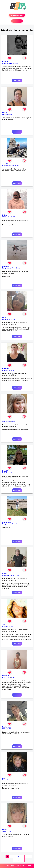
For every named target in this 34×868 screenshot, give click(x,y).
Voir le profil (17, 81)
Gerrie (4, 317)
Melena (5, 215)
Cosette (5, 573)
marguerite (6, 369)
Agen (4, 831)
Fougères (5, 370)
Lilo (3, 778)
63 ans (12, 370)
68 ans (10, 473)
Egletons (5, 626)
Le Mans (5, 114)
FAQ (9, 866)
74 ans (17, 575)
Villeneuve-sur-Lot (8, 166)
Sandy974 (5, 676)
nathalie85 (6, 266)
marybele (5, 420)
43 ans (9, 780)
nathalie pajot (7, 522)
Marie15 (5, 471)
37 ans (11, 626)
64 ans (17, 166)
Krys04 (5, 113)
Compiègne (6, 319)
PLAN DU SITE (20, 866)
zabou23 (5, 164)
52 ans (13, 217)
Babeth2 (5, 829)
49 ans (13, 319)
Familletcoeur (7, 727)
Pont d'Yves (6, 678)
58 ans (13, 678)
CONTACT (29, 866)
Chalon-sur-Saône (8, 575)
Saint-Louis (6, 217)
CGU (13, 866)
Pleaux (4, 473)
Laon (4, 729)
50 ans (15, 63)
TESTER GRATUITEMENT (17, 15)
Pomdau (5, 62)
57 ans (18, 268)
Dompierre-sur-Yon (8, 268)
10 (23, 860)
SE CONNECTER (17, 21)
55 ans (9, 831)
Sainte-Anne (6, 422)
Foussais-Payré (7, 63)
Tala (4, 625)
